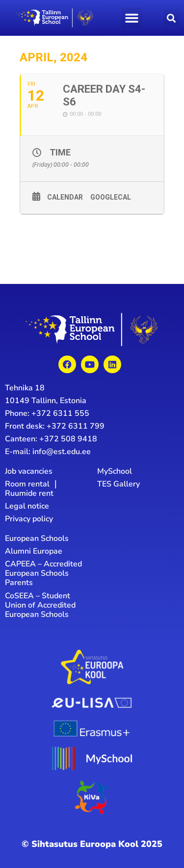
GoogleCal (111, 197)
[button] (132, 18)
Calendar (65, 197)
